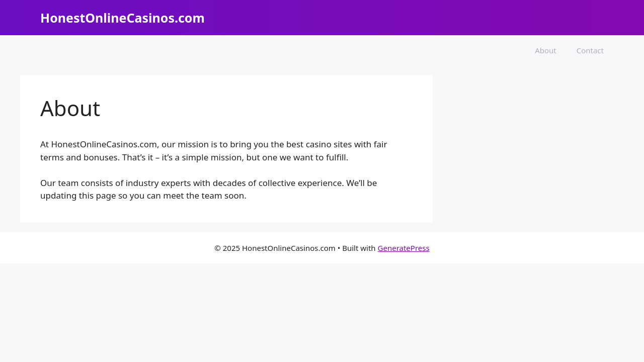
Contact (590, 50)
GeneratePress (404, 248)
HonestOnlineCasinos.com (123, 18)
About (546, 50)
